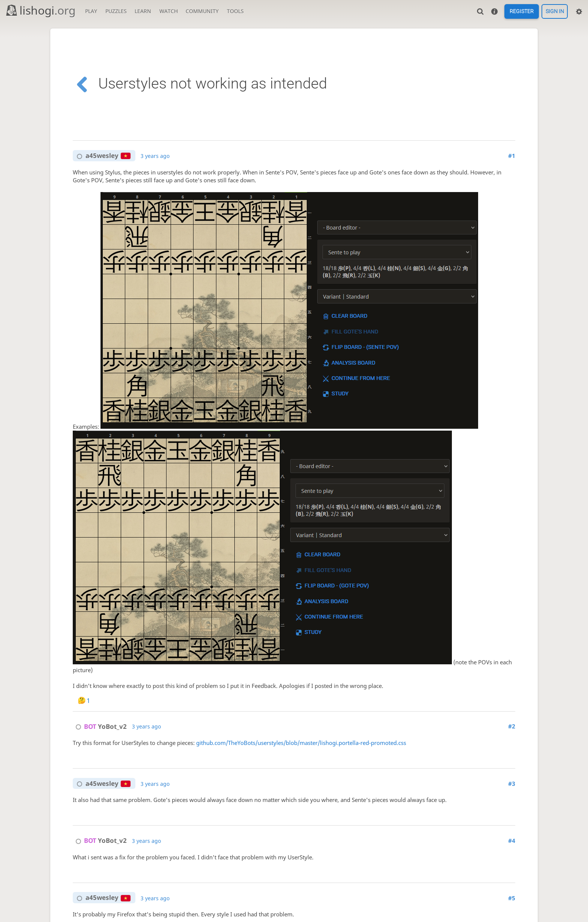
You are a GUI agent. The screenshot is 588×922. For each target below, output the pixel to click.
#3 (512, 784)
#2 (512, 726)
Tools (235, 11)
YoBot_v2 (100, 726)
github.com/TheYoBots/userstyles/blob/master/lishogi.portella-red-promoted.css (301, 743)
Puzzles (116, 11)
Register (522, 12)
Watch (169, 11)
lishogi (40, 10)
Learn (143, 11)
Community (202, 11)
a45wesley (102, 156)
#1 (512, 156)
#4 (512, 841)
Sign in (555, 12)
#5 (512, 898)
